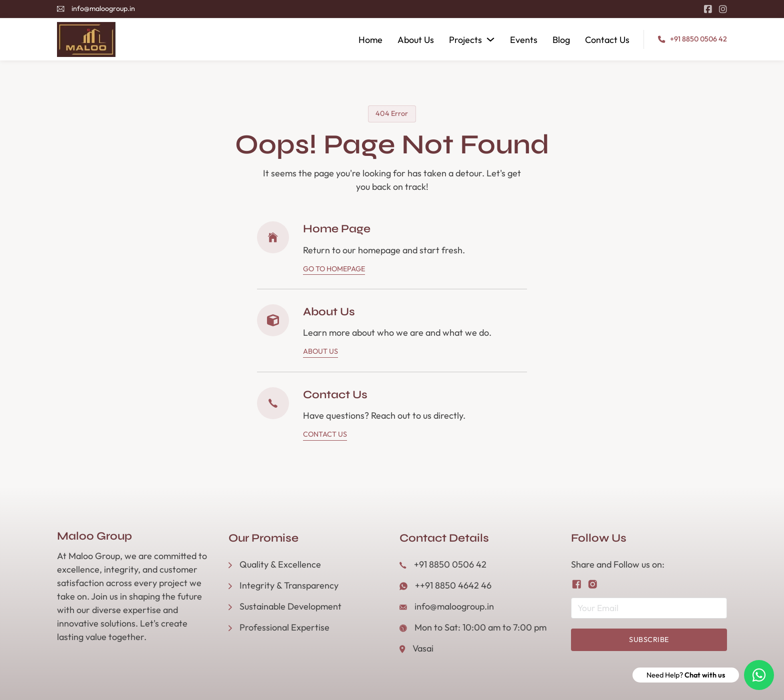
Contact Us (607, 40)
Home (370, 40)
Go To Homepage (334, 269)
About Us (416, 40)
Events (524, 40)
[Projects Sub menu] (490, 39)
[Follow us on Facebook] (577, 584)
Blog (561, 40)
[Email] (649, 608)
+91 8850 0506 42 (698, 39)
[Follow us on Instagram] (593, 584)
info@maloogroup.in (103, 8)
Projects (465, 40)
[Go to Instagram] (723, 9)
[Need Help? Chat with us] (759, 675)
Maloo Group (94, 536)
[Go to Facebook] (708, 9)
